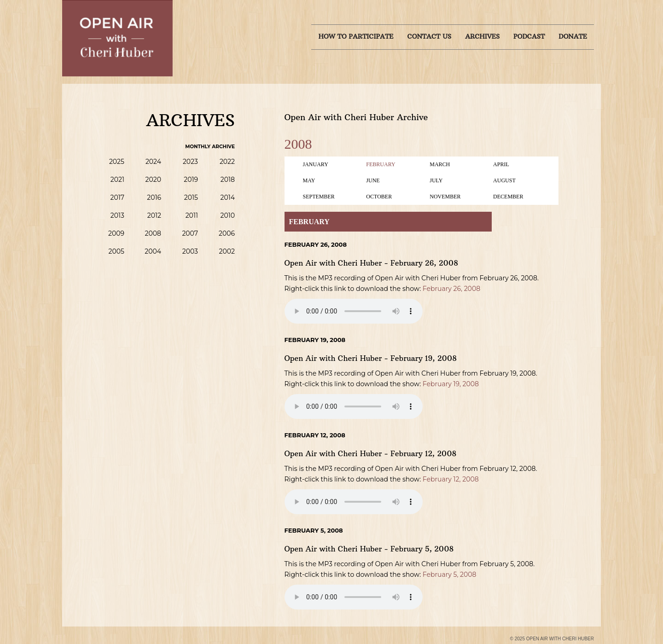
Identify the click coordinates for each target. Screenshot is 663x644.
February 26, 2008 (451, 289)
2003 (190, 251)
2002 (227, 251)
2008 (153, 233)
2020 (153, 180)
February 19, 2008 (451, 384)
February (381, 164)
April (501, 164)
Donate (573, 36)
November (445, 197)
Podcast (529, 36)
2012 (154, 215)
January (316, 164)
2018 (228, 180)
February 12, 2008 (451, 479)
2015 (191, 197)
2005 (116, 251)
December (508, 197)
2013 (117, 215)
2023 (190, 162)
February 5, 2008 (450, 574)
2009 (116, 233)
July (436, 180)
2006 (227, 233)
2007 (190, 233)
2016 (154, 197)
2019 (191, 180)
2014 (228, 197)
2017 (118, 197)
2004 (153, 251)
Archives (482, 36)
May (309, 180)
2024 (153, 162)
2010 (227, 215)
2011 (192, 215)
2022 (227, 162)
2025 (117, 162)
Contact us (429, 36)
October (379, 197)
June (373, 180)
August (504, 180)
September (319, 197)
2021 (117, 180)
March (440, 164)
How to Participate (356, 36)
